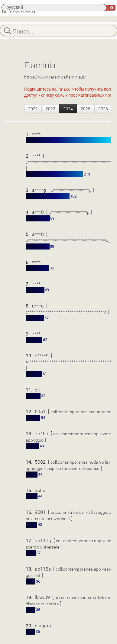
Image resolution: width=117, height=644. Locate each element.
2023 (50, 109)
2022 (33, 109)
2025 (86, 109)
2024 (68, 109)
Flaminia (40, 65)
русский (15, 7)
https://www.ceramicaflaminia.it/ (55, 77)
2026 (103, 109)
